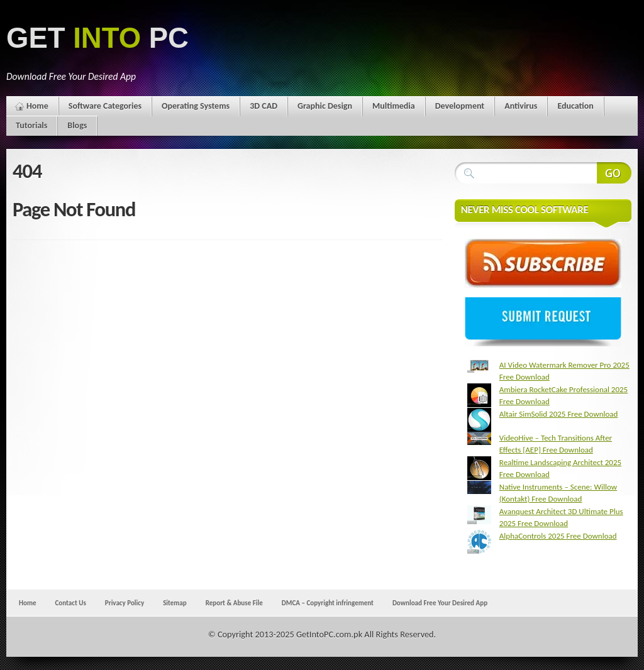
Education (575, 106)
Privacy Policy (125, 603)
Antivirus (521, 106)
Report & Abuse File (234, 603)
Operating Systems (196, 106)
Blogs (77, 125)
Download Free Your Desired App (440, 603)
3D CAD (264, 106)
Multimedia (394, 106)
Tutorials (31, 125)
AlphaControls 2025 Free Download (558, 536)
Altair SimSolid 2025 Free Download (559, 414)
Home (37, 106)
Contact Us (70, 603)
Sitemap (175, 603)
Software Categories (105, 106)
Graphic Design (325, 106)
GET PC (97, 38)
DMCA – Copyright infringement (328, 603)
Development (460, 106)
